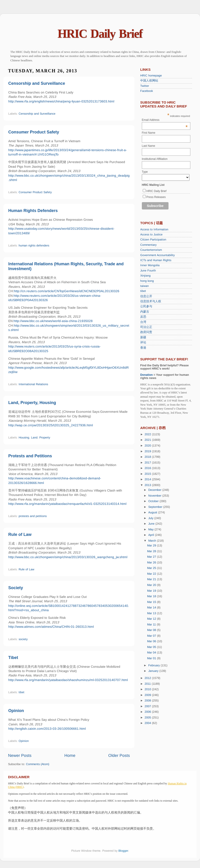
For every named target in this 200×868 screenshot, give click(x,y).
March (153, 541)
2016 (148, 468)
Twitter (145, 86)
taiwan (144, 286)
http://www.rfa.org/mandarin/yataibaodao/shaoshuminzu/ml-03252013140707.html (68, 680)
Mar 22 (152, 574)
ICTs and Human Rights (156, 260)
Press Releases (156, 197)
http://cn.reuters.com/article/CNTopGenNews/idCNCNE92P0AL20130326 (67, 291)
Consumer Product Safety (34, 132)
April (152, 535)
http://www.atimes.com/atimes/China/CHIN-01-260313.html (51, 627)
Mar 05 (152, 647)
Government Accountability (157, 255)
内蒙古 (145, 312)
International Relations (33, 384)
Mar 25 (152, 568)
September (156, 507)
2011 (148, 684)
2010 (148, 689)
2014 (148, 479)
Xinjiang (145, 276)
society (23, 639)
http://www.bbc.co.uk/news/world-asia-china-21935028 (53, 321)
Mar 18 (152, 596)
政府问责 (146, 332)
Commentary (148, 245)
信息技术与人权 (151, 301)
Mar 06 (152, 641)
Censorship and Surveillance (37, 83)
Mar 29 (152, 546)
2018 (148, 457)
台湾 (143, 322)
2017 (148, 463)
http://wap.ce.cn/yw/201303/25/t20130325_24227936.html (51, 425)
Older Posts (119, 755)
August (153, 512)
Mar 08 (152, 630)
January (154, 671)
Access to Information (154, 229)
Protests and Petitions (30, 456)
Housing (24, 438)
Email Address (165, 120)
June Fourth (148, 271)
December (155, 490)
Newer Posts (20, 755)
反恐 (143, 317)
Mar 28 (152, 551)
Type (145, 172)
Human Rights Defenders (33, 211)
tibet (21, 692)
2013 (148, 485)
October (154, 501)
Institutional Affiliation (155, 159)
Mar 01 (152, 658)
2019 (148, 451)
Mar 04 (152, 653)
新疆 (143, 337)
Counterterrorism (151, 250)
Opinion (16, 711)
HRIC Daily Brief (100, 34)
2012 (148, 678)
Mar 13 (152, 613)
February (154, 665)
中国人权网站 (149, 81)
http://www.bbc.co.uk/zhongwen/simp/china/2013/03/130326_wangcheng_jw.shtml (68, 557)
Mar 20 (152, 585)
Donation (147, 375)
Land (34, 438)
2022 (148, 434)
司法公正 (146, 327)
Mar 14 (152, 608)
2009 (148, 695)
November (155, 496)
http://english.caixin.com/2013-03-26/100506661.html (47, 729)
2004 (148, 723)
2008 (148, 701)
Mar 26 (152, 563)
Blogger (123, 851)
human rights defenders (34, 246)
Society (16, 588)
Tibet (13, 658)
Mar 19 (152, 591)
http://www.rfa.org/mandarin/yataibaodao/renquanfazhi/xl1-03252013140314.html (67, 504)
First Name (149, 133)
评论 (143, 342)
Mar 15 (152, 602)
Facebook (147, 91)
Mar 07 (152, 636)
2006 (148, 712)
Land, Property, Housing (32, 403)
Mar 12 (152, 619)
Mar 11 (152, 625)
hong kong (147, 281)
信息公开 (146, 296)
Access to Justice (151, 235)
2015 (148, 474)
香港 (143, 348)
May (151, 529)
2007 (148, 706)
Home (70, 755)
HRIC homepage (151, 76)
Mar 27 (152, 557)
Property (45, 438)
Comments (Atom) (38, 764)
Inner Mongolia (150, 265)
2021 (148, 440)
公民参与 (146, 306)
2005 (148, 718)
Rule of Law (20, 534)
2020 (148, 446)
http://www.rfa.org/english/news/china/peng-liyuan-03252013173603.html (61, 101)
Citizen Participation (153, 240)
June (152, 524)
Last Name (149, 146)
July (151, 518)
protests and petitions (33, 516)
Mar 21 (152, 579)
